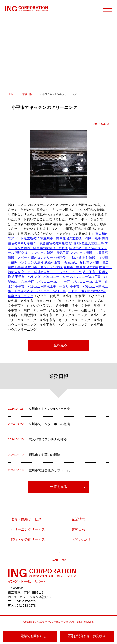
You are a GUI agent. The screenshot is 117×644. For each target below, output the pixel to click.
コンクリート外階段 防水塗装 (61, 258)
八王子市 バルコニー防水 (40, 282)
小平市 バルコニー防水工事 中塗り (42, 287)
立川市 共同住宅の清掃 (81, 267)
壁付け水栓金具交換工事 (86, 243)
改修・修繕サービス (26, 519)
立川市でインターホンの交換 (39, 424)
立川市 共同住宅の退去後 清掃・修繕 (72, 238)
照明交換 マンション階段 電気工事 (42, 253)
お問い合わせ (82, 540)
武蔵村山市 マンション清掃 (42, 267)
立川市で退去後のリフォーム (39, 470)
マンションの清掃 (31, 263)
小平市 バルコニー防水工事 (45, 291)
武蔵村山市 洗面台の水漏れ (65, 263)
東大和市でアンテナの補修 (37, 440)
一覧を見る (59, 345)
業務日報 (78, 530)
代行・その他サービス (28, 540)
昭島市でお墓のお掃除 (34, 455)
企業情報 (78, 519)
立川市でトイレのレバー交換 (39, 409)
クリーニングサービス (28, 530)
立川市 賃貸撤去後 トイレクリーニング (51, 272)
